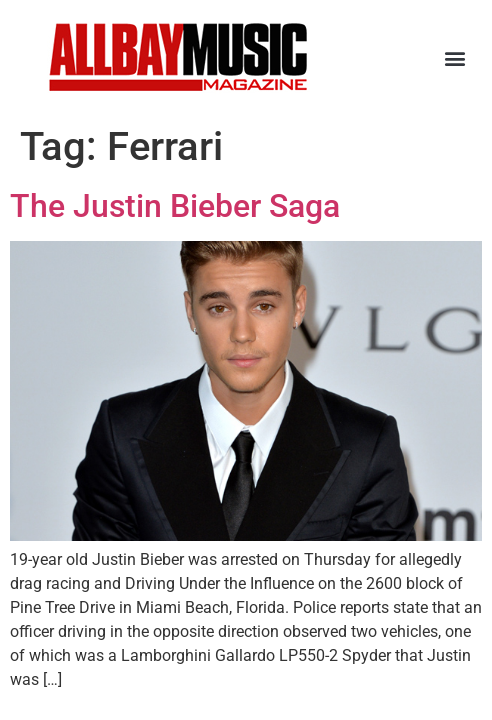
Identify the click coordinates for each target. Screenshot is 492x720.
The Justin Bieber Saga (175, 206)
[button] (455, 57)
